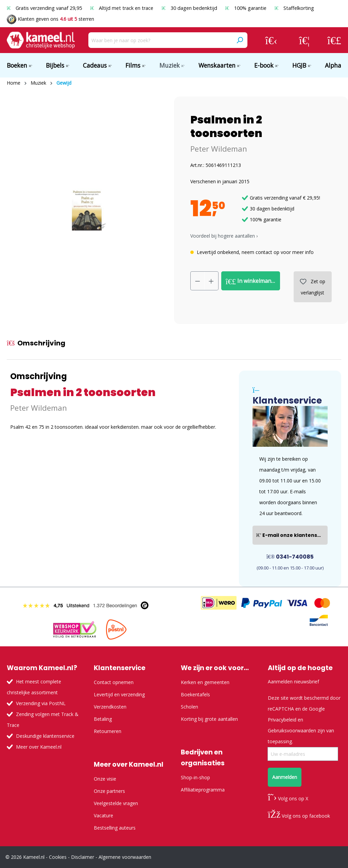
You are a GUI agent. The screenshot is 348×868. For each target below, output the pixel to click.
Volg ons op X (288, 798)
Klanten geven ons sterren (50, 19)
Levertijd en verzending (119, 694)
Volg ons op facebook (299, 816)
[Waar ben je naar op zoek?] (160, 40)
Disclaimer (83, 857)
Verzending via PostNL (41, 703)
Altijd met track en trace (122, 8)
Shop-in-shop (195, 777)
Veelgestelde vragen (116, 803)
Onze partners (109, 791)
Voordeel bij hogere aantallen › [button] (224, 236)
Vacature (103, 815)
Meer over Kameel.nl (39, 747)
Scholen (189, 707)
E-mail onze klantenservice (292, 535)
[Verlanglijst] (304, 40)
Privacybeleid (282, 720)
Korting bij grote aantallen (209, 719)
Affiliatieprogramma (203, 790)
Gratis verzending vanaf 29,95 (45, 8)
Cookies (58, 857)
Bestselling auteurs (115, 828)
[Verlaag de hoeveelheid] (197, 281)
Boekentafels (195, 694)
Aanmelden (285, 777)
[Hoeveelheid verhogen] (211, 281)
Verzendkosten (110, 707)
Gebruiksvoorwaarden (292, 730)
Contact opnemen (114, 682)
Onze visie (105, 779)
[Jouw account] (271, 40)
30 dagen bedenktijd (190, 8)
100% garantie (247, 8)
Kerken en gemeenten (205, 682)
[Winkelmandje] (334, 40)
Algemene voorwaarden (125, 857)
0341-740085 (290, 557)
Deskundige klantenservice (45, 736)
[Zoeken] (240, 40)
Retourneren (108, 731)
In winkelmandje (252, 281)
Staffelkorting (294, 8)
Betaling (103, 719)
